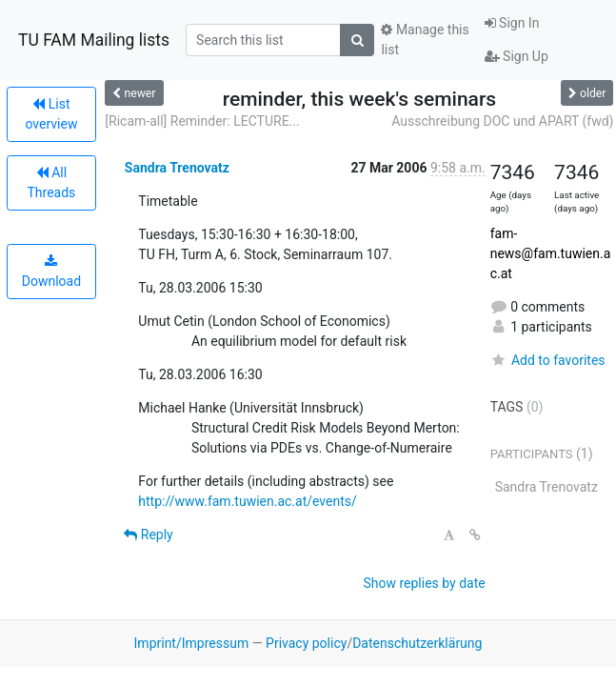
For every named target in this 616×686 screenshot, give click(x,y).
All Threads (51, 182)
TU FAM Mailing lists (94, 40)
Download (51, 272)
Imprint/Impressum (192, 643)
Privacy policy (306, 643)
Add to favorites (548, 360)
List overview (51, 114)
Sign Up (517, 56)
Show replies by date (424, 583)
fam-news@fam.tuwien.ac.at (551, 253)
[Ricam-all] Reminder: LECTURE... (202, 121)
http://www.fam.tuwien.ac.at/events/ (247, 501)
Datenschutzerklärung (417, 643)
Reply (148, 535)
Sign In (512, 23)
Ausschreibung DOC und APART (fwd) (502, 121)
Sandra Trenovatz (177, 168)
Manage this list (425, 40)
